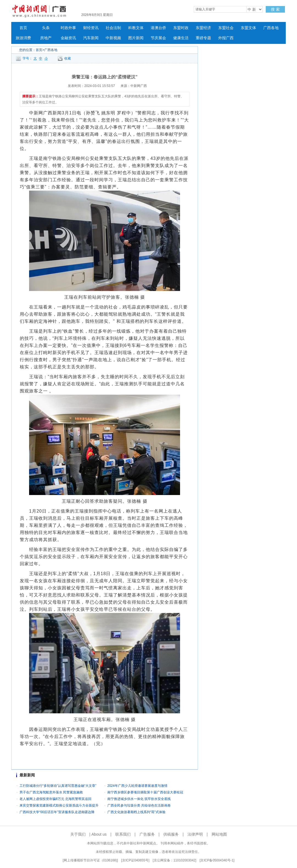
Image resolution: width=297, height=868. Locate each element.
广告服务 (147, 834)
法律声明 (195, 834)
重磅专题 (203, 38)
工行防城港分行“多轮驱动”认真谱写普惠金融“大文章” (58, 786)
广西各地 (271, 28)
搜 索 (275, 9)
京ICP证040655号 (135, 860)
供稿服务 (171, 834)
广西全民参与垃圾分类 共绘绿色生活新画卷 (139, 805)
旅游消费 (23, 38)
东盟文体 (248, 28)
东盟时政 (181, 28)
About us (99, 834)
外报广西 (226, 38)
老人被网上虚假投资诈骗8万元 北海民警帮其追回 (55, 799)
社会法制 (113, 28)
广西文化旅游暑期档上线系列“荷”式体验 (136, 812)
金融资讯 (68, 38)
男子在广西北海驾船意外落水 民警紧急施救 (51, 792)
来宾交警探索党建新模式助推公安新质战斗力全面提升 (59, 805)
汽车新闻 (91, 38)
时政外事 (68, 28)
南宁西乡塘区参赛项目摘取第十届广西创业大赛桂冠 (145, 792)
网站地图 (219, 834)
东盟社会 (226, 28)
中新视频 (113, 38)
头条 (46, 28)
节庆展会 (158, 38)
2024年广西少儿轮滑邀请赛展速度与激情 (137, 786)
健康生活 (181, 38)
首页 (23, 28)
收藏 (68, 58)
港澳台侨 (158, 28)
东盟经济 (203, 28)
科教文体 (136, 28)
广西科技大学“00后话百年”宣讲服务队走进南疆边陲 (57, 812)
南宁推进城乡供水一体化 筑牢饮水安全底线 (139, 799)
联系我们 (123, 834)
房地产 (46, 38)
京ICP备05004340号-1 (217, 860)
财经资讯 (91, 28)
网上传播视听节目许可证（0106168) (90, 860)
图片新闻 (136, 38)
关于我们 (78, 834)
